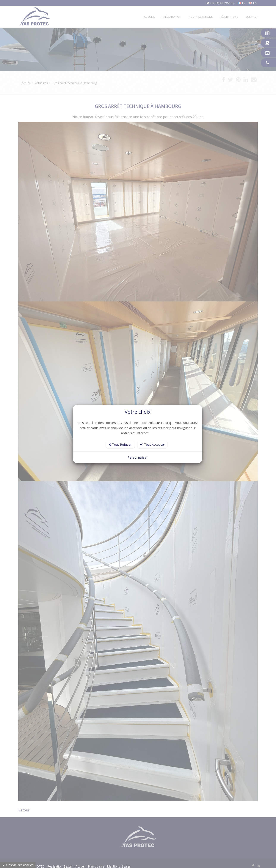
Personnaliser (138, 457)
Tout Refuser (120, 444)
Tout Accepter (152, 444)
